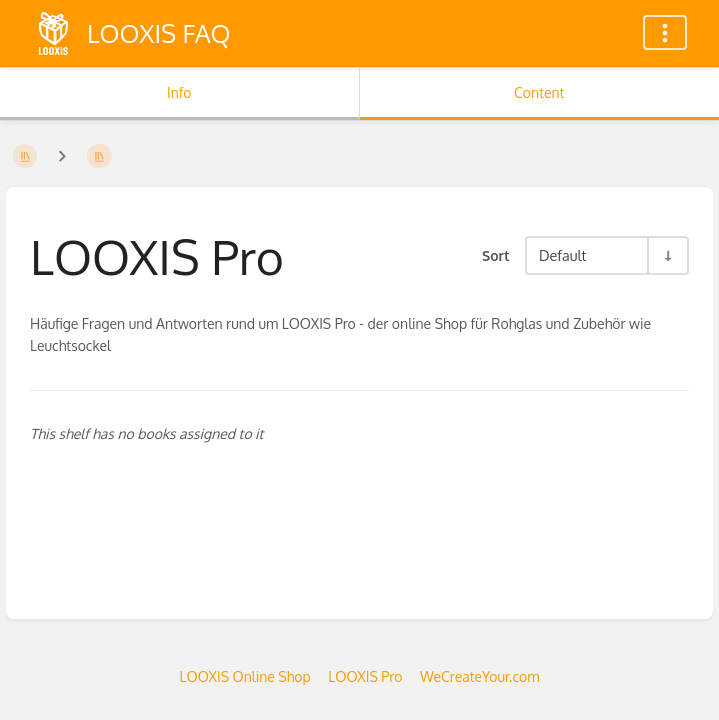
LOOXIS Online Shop (245, 676)
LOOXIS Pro (365, 676)
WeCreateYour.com (479, 676)
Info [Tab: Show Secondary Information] (179, 92)
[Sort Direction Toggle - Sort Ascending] (667, 255)
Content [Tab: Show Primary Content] (539, 92)
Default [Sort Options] (562, 255)
